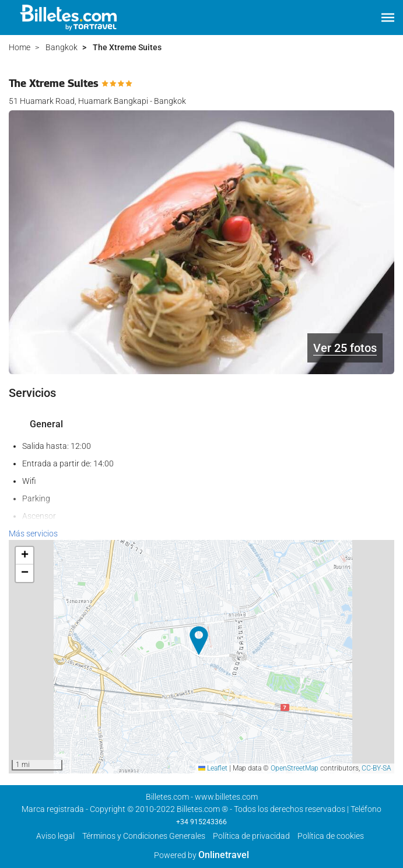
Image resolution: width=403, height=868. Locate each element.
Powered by (201, 855)
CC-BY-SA (376, 768)
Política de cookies (331, 836)
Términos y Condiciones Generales (144, 836)
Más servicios (33, 534)
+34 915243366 (201, 822)
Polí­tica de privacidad (251, 836)
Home (20, 47)
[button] (388, 18)
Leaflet (213, 768)
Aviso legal (55, 836)
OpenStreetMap (295, 768)
